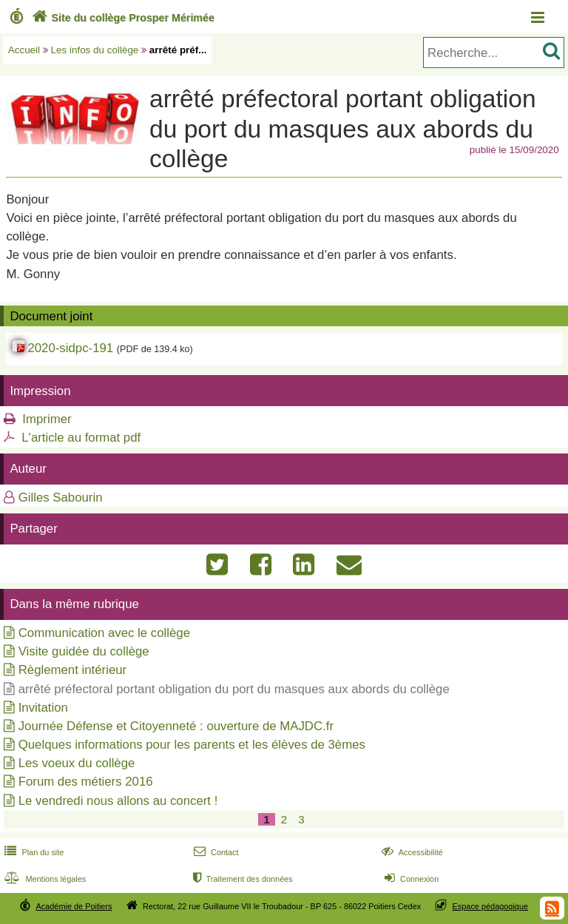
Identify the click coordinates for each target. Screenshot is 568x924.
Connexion (410, 879)
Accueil (24, 50)
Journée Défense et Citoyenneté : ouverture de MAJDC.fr (176, 726)
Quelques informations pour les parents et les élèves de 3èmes (192, 745)
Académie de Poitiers (74, 906)
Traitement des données (241, 879)
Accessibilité (411, 852)
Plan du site (33, 852)
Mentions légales (44, 879)
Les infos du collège (95, 50)
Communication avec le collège (104, 633)
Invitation (43, 708)
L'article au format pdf (81, 438)
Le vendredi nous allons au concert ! (118, 801)
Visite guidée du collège (84, 651)
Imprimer (47, 419)
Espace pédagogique (491, 906)
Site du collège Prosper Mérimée (122, 18)
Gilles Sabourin (61, 498)
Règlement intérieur (72, 670)
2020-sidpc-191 (70, 348)
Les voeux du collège (77, 763)
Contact (215, 852)
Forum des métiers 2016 (86, 782)
